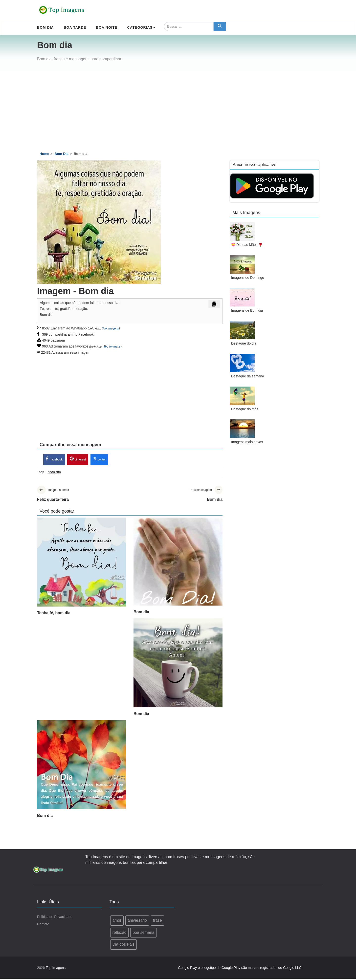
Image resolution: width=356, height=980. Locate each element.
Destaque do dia (244, 343)
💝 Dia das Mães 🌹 (247, 245)
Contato (43, 925)
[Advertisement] (178, 108)
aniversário (137, 922)
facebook (54, 460)
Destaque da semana (248, 376)
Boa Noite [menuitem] (107, 27)
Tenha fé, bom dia (54, 614)
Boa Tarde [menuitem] (75, 27)
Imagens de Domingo (248, 278)
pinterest (78, 460)
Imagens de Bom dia (247, 310)
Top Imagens (110, 328)
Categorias (141, 27)
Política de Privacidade (55, 918)
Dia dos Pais (124, 946)
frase (157, 922)
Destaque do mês (245, 409)
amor (117, 922)
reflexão (120, 933)
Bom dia (141, 613)
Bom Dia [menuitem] (45, 27)
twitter (99, 460)
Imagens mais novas (247, 442)
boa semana (143, 933)
